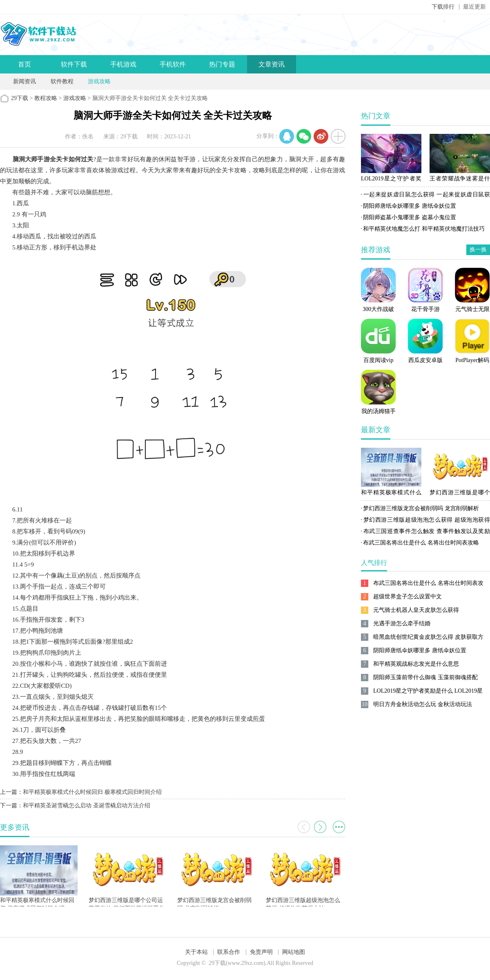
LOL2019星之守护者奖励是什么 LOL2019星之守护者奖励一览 (391, 180)
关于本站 (196, 952)
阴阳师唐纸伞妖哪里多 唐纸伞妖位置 (410, 206)
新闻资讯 (24, 81)
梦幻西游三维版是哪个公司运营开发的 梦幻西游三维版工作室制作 (460, 494)
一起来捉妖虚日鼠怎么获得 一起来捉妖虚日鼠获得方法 (425, 196)
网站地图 (294, 952)
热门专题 (222, 64)
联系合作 (229, 952)
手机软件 (173, 64)
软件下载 (74, 64)
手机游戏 (123, 64)
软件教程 (62, 81)
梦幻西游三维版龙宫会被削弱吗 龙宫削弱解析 (421, 508)
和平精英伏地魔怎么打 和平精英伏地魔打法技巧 (424, 229)
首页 (24, 64)
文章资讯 (272, 64)
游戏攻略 (99, 81)
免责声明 (261, 952)
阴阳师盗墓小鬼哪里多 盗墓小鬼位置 (410, 217)
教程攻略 (46, 98)
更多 (339, 827)
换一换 (478, 250)
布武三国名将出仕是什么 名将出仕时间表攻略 (421, 543)
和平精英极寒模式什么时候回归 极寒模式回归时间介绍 (92, 792)
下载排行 (443, 7)
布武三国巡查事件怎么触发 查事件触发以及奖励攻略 (425, 533)
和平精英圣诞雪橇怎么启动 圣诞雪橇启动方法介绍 (87, 806)
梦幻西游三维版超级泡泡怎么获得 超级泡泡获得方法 (425, 521)
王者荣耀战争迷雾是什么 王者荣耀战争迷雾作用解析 (460, 180)
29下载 (20, 98)
